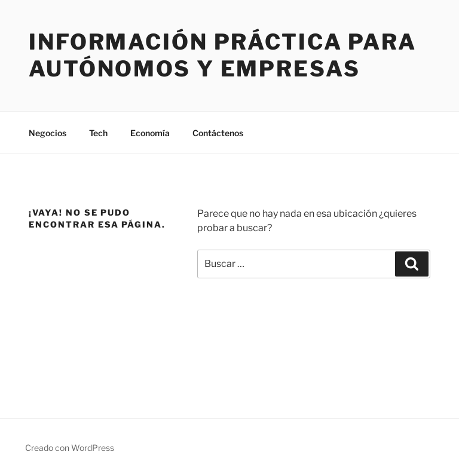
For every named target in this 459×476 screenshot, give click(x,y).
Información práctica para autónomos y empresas (223, 55)
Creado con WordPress (70, 448)
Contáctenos (218, 133)
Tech (98, 133)
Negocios (48, 133)
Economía (150, 133)
